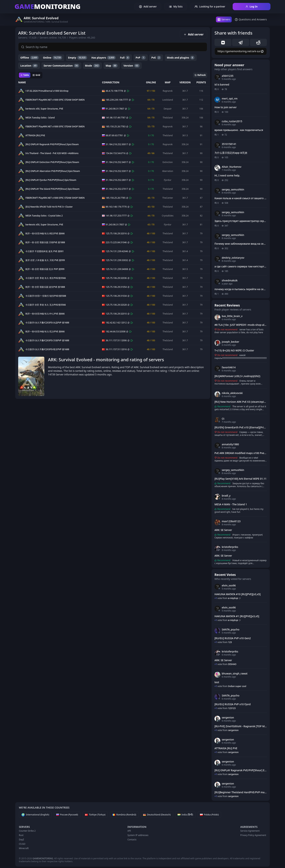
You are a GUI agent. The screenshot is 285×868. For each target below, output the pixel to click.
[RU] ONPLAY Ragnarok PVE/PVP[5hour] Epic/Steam (52, 144)
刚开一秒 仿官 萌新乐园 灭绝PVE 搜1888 (45, 242)
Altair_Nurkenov (232, 167)
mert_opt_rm (230, 98)
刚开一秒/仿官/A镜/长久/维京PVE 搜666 (45, 234)
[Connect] (128, 91)
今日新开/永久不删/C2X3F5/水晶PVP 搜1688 (47, 323)
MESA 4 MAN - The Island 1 (231, 504)
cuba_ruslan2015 (232, 121)
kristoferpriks (230, 547)
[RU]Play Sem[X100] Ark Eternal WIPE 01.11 (240, 479)
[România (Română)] (124, 815)
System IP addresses (138, 835)
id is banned (222, 84)
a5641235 (228, 76)
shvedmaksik (230, 280)
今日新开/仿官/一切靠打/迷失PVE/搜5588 (46, 296)
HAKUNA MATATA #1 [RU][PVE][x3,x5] (237, 616)
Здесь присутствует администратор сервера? (241, 221)
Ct (223, 419)
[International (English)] (35, 815)
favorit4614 (229, 367)
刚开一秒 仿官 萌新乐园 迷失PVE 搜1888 (45, 287)
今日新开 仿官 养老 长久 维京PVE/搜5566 (46, 278)
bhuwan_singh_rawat (235, 673)
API (129, 831)
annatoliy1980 (230, 444)
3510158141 (229, 144)
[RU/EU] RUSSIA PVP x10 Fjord (233, 704)
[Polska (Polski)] (209, 815)
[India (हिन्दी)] (185, 815)
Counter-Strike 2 (27, 831)
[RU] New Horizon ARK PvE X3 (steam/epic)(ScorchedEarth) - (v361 (241, 402)
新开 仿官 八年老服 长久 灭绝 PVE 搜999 (45, 260)
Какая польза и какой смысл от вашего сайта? (241, 198)
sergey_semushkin (233, 189)
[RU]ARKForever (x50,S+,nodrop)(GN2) (237, 376)
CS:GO (22, 844)
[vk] (223, 42)
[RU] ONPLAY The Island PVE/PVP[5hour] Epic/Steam (52, 189)
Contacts (132, 840)
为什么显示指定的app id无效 (231, 153)
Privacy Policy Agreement (253, 835)
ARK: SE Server (223, 530)
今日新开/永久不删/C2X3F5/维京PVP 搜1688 (47, 349)
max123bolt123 (231, 521)
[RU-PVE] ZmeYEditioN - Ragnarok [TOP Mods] (241, 726)
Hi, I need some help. (227, 175)
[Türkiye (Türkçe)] (95, 815)
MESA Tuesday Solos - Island (40, 118)
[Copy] (125, 91)
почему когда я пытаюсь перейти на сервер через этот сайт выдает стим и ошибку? (241, 289)
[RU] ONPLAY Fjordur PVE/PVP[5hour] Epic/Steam (51, 180)
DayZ (21, 840)
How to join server (226, 107)
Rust (21, 835)
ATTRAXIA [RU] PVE (35, 136)
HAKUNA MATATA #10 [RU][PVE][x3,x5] (238, 594)
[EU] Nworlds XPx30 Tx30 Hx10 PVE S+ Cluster (49, 207)
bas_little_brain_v (232, 316)
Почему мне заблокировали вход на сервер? (241, 244)
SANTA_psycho (231, 629)
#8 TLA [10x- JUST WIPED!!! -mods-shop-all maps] (241, 325)
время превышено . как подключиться (239, 130)
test (217, 682)
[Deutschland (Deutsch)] (157, 815)
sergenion (228, 717)
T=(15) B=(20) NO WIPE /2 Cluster (234, 350)
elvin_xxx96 (229, 585)
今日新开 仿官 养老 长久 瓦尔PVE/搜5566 (46, 305)
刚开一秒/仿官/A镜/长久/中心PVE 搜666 (45, 314)
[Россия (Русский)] (67, 815)
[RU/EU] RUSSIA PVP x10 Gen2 (233, 638)
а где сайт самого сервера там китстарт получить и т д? (241, 266)
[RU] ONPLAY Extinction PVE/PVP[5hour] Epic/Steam (52, 162)
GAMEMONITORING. (43, 858)
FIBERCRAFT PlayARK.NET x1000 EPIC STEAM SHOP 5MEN (55, 100)
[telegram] (241, 42)
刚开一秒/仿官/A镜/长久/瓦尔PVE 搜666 (45, 332)
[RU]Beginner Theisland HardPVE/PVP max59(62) (241, 792)
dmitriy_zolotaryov (233, 258)
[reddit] (258, 42)
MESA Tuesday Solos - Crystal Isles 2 (44, 216)
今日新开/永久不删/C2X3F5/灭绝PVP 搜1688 (47, 341)
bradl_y (226, 496)
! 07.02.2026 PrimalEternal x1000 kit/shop (47, 91)
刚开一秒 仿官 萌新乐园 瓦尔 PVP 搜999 (45, 269)
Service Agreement (250, 831)
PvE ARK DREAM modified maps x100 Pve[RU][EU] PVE (241, 453)
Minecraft (24, 848)
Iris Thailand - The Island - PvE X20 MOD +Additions (52, 153)
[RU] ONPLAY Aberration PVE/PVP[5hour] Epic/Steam (53, 171)
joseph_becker (230, 342)
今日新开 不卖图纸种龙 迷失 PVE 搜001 (45, 251)
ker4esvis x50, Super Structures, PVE (44, 109)
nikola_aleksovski (232, 393)
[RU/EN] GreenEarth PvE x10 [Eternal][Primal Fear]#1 (241, 427)
